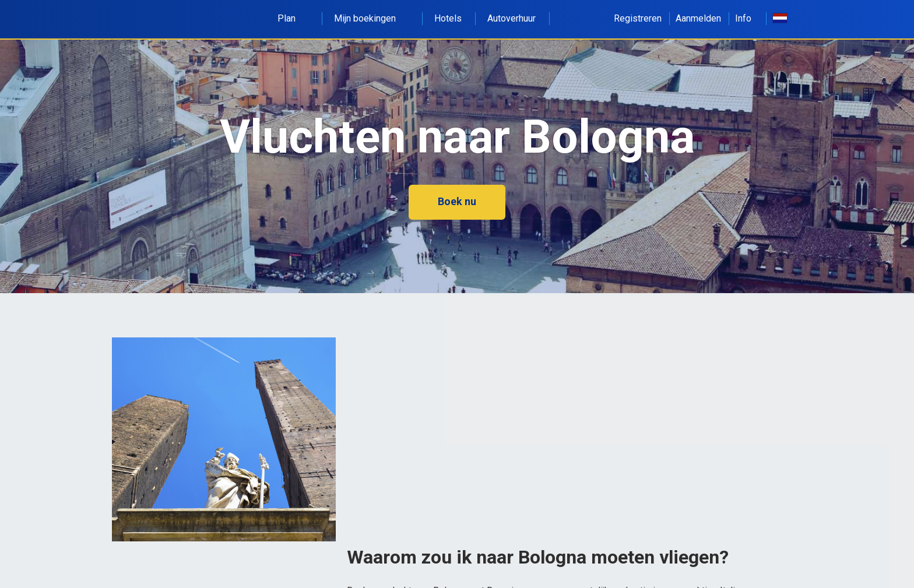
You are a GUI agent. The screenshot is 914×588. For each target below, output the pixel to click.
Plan (293, 18)
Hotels (448, 18)
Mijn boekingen (371, 18)
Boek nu (457, 201)
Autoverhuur (512, 18)
